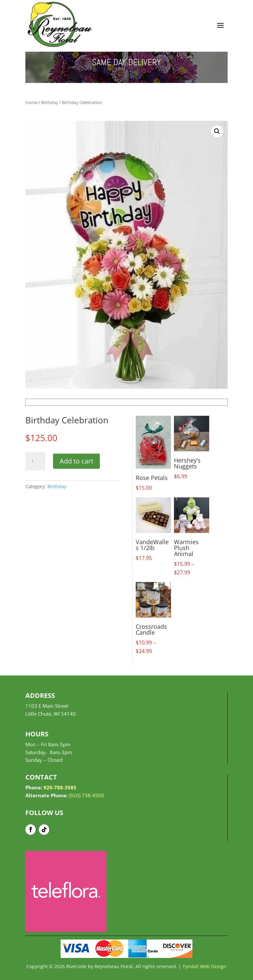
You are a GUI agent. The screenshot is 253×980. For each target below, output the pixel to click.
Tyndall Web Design (204, 966)
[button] (217, 131)
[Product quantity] (35, 461)
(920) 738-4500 (86, 795)
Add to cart (76, 461)
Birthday (50, 102)
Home (31, 102)
